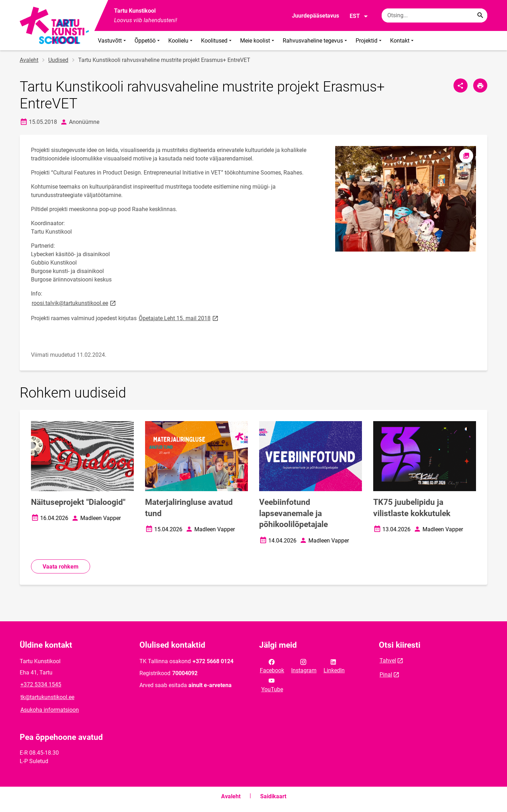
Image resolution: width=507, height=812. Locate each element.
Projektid (369, 41)
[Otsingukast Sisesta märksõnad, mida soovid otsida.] (434, 15)
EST (359, 16)
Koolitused (217, 41)
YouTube (272, 684)
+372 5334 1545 (41, 684)
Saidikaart (273, 796)
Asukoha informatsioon (50, 710)
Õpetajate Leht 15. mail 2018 (179, 318)
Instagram (304, 666)
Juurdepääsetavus (315, 16)
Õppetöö (148, 41)
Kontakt (403, 41)
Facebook (272, 666)
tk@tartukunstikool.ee (47, 697)
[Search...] (480, 15)
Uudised (58, 60)
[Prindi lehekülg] (480, 85)
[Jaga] (461, 85)
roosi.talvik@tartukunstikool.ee (74, 303)
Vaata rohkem (61, 567)
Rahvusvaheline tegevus (316, 41)
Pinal (386, 675)
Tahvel (388, 661)
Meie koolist (258, 41)
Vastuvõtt (113, 41)
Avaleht (29, 60)
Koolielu (181, 41)
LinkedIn (334, 666)
